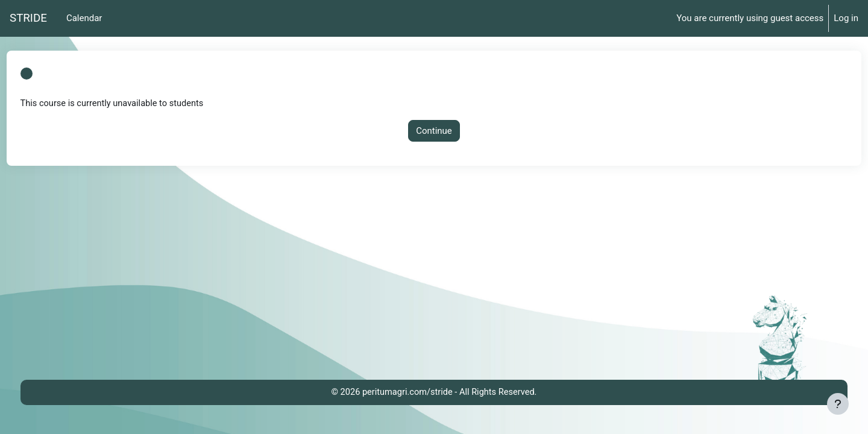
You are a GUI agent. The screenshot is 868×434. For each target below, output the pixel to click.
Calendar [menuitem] (84, 18)
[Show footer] (838, 404)
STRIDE (28, 18)
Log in (846, 18)
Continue (434, 131)
